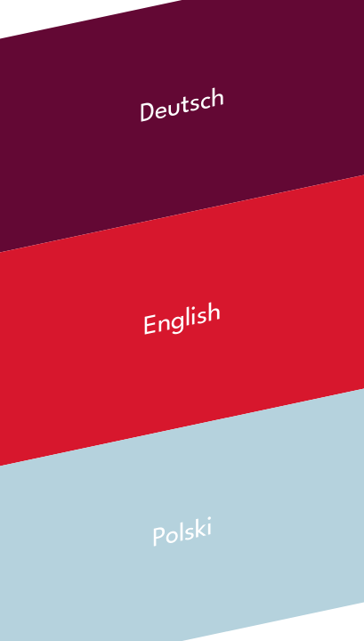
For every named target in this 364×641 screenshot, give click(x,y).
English (182, 321)
